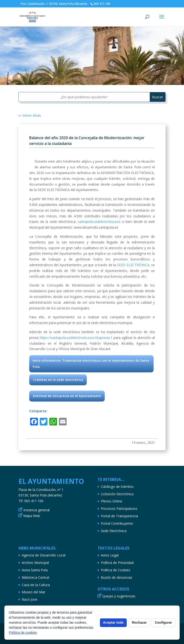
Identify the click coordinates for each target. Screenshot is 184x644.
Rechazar (139, 622)
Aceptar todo (113, 622)
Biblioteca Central (35, 577)
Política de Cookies (116, 570)
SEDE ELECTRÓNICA (133, 265)
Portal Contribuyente (117, 523)
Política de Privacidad (117, 563)
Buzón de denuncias (117, 577)
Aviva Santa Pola (35, 570)
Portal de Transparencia (119, 516)
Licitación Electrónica (117, 494)
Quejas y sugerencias (119, 596)
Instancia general (36, 510)
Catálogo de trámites (117, 487)
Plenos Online (112, 501)
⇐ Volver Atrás (30, 115)
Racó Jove (30, 599)
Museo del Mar (34, 592)
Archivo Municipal (35, 563)
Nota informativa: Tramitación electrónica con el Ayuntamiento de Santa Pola (91, 364)
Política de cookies (23, 633)
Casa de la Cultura (36, 585)
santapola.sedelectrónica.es (99, 222)
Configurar (163, 622)
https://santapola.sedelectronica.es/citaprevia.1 (76, 338)
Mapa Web (32, 516)
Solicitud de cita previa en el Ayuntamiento (67, 396)
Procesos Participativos (119, 509)
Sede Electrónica (114, 531)
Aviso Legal (110, 555)
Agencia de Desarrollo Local (44, 555)
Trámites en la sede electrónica (58, 380)
